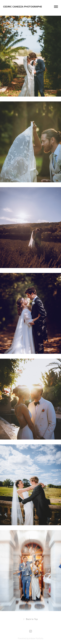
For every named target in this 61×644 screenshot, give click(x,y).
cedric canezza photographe (23, 7)
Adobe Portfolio (36, 638)
